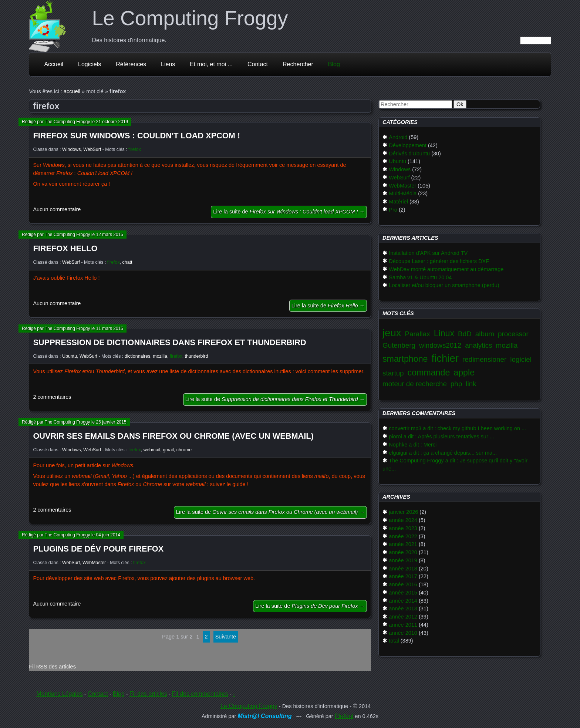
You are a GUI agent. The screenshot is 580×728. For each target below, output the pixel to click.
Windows (71, 149)
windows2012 (440, 345)
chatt (127, 262)
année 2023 (403, 528)
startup (393, 373)
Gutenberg (399, 345)
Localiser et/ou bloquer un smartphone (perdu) (444, 285)
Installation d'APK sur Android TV (428, 253)
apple (464, 373)
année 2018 (403, 569)
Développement (408, 145)
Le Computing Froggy (190, 18)
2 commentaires (52, 397)
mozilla (160, 356)
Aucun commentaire (57, 209)
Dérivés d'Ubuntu (409, 154)
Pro (393, 210)
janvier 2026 (403, 512)
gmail (168, 450)
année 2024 (403, 520)
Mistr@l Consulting (264, 716)
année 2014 (403, 601)
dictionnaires (138, 356)
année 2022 (403, 536)
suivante (226, 637)
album (485, 334)
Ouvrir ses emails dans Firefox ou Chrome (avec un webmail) (173, 436)
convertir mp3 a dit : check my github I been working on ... (457, 428)
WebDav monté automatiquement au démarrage (446, 269)
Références (131, 64)
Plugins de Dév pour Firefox (98, 549)
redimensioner (484, 359)
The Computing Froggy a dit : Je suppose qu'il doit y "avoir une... (455, 465)
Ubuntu (70, 356)
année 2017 (403, 576)
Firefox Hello (65, 248)
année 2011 (403, 625)
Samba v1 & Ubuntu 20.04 (420, 277)
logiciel (521, 359)
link (471, 384)
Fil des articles (148, 694)
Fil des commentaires (200, 694)
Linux (444, 333)
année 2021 (403, 544)
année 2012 (403, 617)
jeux (392, 333)
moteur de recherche (415, 384)
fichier (445, 358)
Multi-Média (403, 193)
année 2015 (403, 593)
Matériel (398, 202)
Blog (334, 64)
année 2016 (403, 584)
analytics (478, 345)
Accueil (54, 64)
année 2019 (403, 560)
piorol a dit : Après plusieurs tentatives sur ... (441, 437)
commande (429, 373)
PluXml (344, 716)
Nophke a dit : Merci (413, 445)
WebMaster (94, 563)
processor (513, 334)
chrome (184, 450)
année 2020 (403, 552)
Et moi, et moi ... (211, 64)
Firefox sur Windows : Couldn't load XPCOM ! (136, 136)
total (394, 641)
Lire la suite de (289, 212)
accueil (72, 91)
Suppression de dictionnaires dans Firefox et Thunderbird (169, 342)
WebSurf (92, 149)
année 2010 (403, 633)
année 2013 (403, 609)
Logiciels (90, 64)
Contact (258, 64)
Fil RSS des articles (52, 667)
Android (398, 137)
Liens (168, 64)
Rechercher (298, 64)
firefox (135, 149)
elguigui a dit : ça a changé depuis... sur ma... (443, 453)
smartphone (405, 359)
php (456, 384)
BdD (465, 334)
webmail (152, 450)
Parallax (418, 334)
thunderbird (197, 356)
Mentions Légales (59, 694)
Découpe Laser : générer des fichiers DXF (439, 261)
